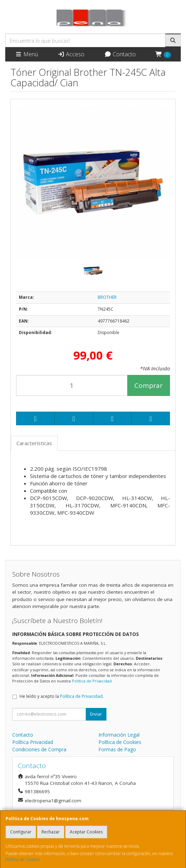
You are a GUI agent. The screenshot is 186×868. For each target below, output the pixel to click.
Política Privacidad (33, 742)
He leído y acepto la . (62, 696)
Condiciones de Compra (39, 749)
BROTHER (107, 297)
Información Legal (119, 735)
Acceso (71, 54)
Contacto (120, 54)
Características (34, 443)
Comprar (148, 385)
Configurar (21, 832)
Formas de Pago (117, 749)
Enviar (96, 714)
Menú (27, 54)
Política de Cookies (23, 859)
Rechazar (51, 832)
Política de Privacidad (92, 681)
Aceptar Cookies (86, 832)
